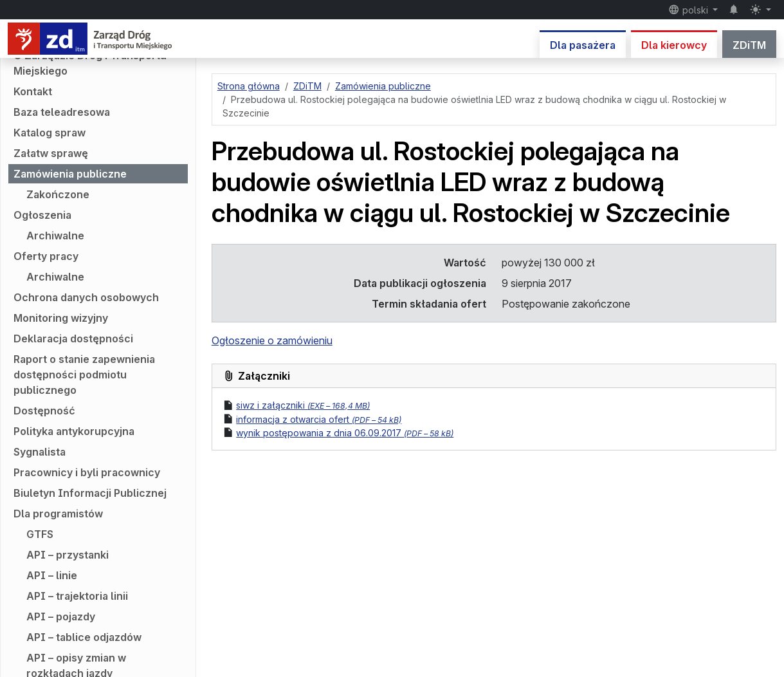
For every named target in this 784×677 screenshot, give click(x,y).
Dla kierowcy (674, 45)
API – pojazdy (61, 617)
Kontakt (33, 91)
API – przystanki (68, 555)
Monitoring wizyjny (61, 318)
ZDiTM (749, 45)
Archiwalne (55, 236)
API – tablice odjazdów (84, 637)
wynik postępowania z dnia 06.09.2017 (345, 433)
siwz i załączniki (303, 405)
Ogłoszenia (42, 215)
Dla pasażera (583, 45)
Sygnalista (40, 452)
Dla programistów (58, 514)
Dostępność (44, 411)
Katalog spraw (50, 133)
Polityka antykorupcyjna (74, 431)
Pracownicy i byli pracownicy (87, 472)
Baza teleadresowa (62, 112)
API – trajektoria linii (77, 596)
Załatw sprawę (51, 153)
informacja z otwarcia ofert (319, 419)
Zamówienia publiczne (70, 174)
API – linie (52, 575)
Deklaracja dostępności (73, 338)
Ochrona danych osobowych (86, 297)
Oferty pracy (46, 256)
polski (689, 10)
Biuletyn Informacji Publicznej (90, 493)
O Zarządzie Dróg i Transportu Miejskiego (90, 63)
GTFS (40, 534)
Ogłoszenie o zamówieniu (272, 340)
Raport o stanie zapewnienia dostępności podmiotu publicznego (84, 375)
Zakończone (58, 194)
